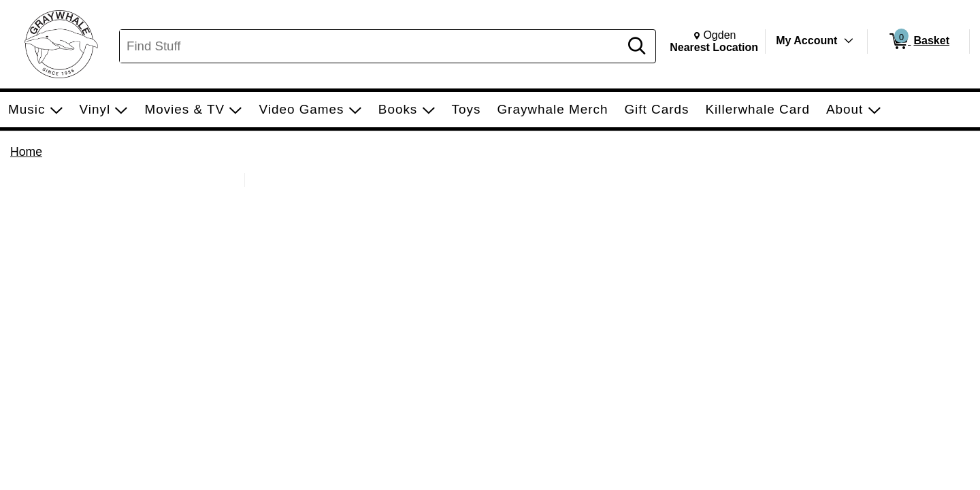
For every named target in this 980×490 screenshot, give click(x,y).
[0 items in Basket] (918, 42)
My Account (806, 40)
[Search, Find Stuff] (372, 46)
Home (26, 152)
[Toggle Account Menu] (849, 41)
